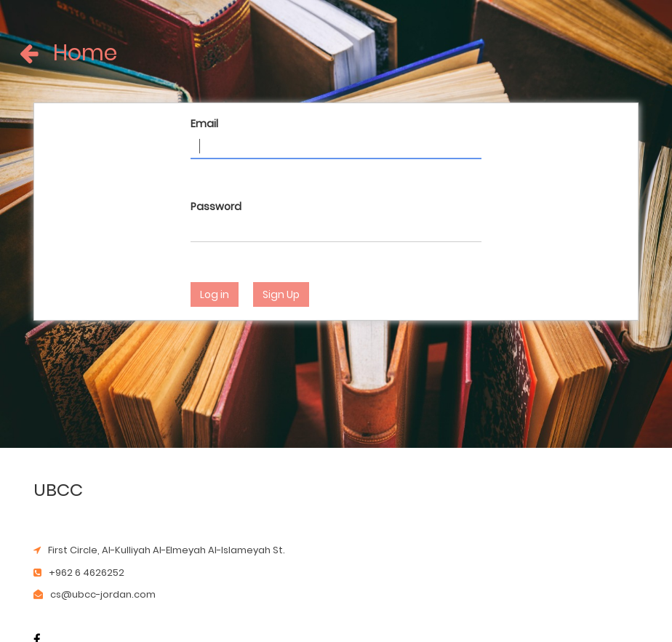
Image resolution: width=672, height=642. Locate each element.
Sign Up (281, 294)
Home (41, 53)
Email (204, 124)
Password (216, 206)
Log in (215, 294)
